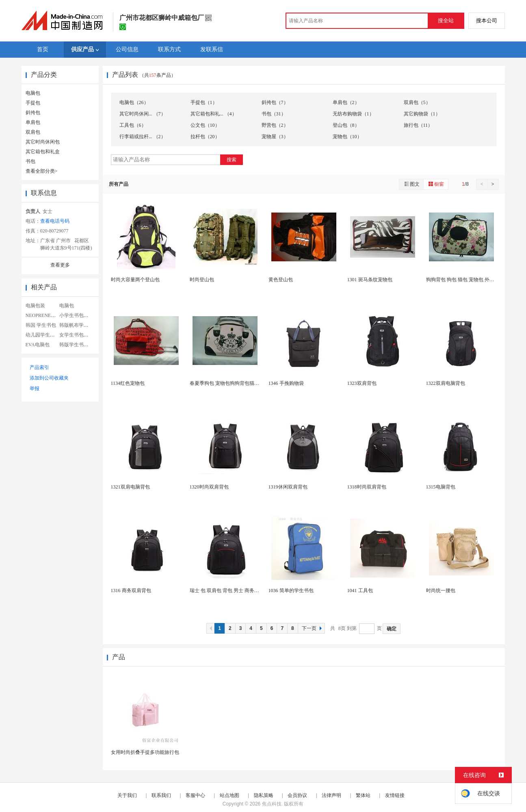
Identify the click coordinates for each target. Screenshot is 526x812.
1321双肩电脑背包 (130, 487)
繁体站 (363, 795)
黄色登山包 (281, 280)
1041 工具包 (360, 591)
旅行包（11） (418, 125)
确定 (392, 629)
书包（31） (274, 114)
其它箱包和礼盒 (43, 152)
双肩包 (33, 132)
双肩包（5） (417, 102)
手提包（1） (204, 102)
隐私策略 (264, 795)
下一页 (313, 628)
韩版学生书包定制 (79, 345)
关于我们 (127, 795)
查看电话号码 (55, 221)
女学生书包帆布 (76, 335)
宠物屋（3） (275, 137)
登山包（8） (346, 125)
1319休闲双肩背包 (288, 487)
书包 (30, 161)
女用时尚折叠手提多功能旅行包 (145, 752)
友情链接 (395, 795)
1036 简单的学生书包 (291, 591)
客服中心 (195, 795)
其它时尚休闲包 (43, 142)
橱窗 (436, 184)
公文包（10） (205, 125)
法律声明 (331, 795)
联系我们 (161, 795)
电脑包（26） (134, 102)
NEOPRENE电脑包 (46, 315)
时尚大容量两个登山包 (135, 280)
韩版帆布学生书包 (79, 325)
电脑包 (33, 93)
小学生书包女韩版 (79, 315)
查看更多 (60, 265)
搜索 (232, 160)
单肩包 (33, 122)
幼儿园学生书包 (43, 335)
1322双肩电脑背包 (446, 383)
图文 (411, 184)
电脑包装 (35, 306)
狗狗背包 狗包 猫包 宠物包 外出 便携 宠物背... (475, 280)
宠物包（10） (347, 137)
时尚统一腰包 (441, 591)
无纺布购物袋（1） (353, 114)
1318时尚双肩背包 (367, 487)
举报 (35, 389)
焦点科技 (272, 804)
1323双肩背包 (362, 383)
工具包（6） (133, 125)
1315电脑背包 (441, 487)
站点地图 (229, 795)
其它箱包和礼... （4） (214, 114)
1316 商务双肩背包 (131, 591)
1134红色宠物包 (128, 383)
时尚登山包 (202, 280)
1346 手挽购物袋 (286, 383)
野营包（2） (275, 125)
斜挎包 (33, 113)
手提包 (33, 103)
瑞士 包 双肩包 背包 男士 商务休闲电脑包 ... (237, 591)
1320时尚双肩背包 (209, 487)
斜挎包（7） (275, 102)
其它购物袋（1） (422, 114)
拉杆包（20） (205, 137)
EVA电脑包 (38, 345)
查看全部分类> (42, 171)
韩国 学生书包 (41, 325)
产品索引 (39, 367)
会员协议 (297, 795)
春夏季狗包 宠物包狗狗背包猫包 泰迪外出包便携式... (246, 383)
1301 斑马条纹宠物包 (370, 280)
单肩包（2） (346, 102)
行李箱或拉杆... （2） (143, 137)
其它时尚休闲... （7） (143, 114)
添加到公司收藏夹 (49, 378)
